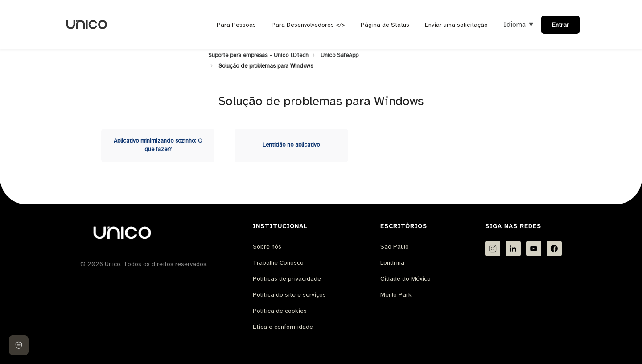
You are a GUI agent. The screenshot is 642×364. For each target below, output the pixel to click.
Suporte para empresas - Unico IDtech (258, 55)
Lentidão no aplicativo (291, 145)
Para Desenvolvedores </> (308, 25)
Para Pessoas (236, 25)
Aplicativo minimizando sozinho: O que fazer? (158, 145)
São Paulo (395, 247)
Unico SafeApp (340, 55)
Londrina (392, 263)
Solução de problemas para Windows (266, 66)
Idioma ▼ (519, 25)
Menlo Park (396, 295)
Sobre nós (267, 247)
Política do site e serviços (289, 295)
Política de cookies (280, 311)
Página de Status (385, 25)
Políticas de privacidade (287, 279)
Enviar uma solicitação (456, 25)
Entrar (560, 25)
